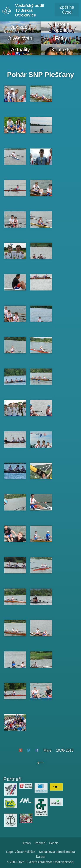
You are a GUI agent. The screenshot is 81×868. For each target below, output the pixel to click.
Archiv (27, 843)
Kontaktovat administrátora (57, 852)
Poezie (54, 843)
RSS (40, 857)
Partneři (40, 843)
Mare (47, 750)
